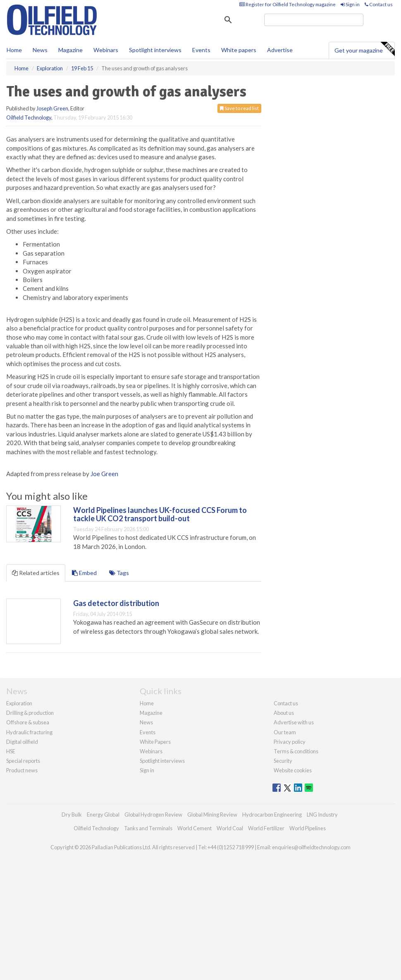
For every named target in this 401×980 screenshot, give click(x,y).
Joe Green (104, 474)
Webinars (106, 50)
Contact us (379, 4)
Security (283, 761)
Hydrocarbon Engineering (272, 815)
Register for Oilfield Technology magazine (288, 4)
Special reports (23, 761)
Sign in (350, 4)
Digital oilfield (22, 742)
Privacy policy (290, 742)
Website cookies (293, 770)
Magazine (70, 50)
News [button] (40, 50)
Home (14, 50)
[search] (314, 20)
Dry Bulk (72, 815)
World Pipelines (308, 828)
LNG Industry (322, 815)
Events (201, 50)
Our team (285, 732)
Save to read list (239, 108)
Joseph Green (52, 108)
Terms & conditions (296, 751)
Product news (22, 770)
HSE (11, 751)
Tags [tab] (119, 573)
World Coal (230, 828)
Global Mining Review (212, 815)
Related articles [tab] (36, 573)
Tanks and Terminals (148, 828)
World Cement (195, 828)
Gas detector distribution (116, 603)
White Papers (155, 742)
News (146, 722)
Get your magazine (364, 49)
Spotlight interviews (155, 50)
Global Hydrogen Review (153, 815)
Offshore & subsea (28, 722)
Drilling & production (30, 713)
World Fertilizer (266, 828)
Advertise (280, 50)
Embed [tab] (84, 573)
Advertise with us (294, 722)
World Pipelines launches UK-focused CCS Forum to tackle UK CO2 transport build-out (160, 514)
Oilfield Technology (29, 117)
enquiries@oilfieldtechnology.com (311, 847)
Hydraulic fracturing (29, 732)
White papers (239, 50)
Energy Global (103, 815)
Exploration (19, 703)
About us (284, 713)
